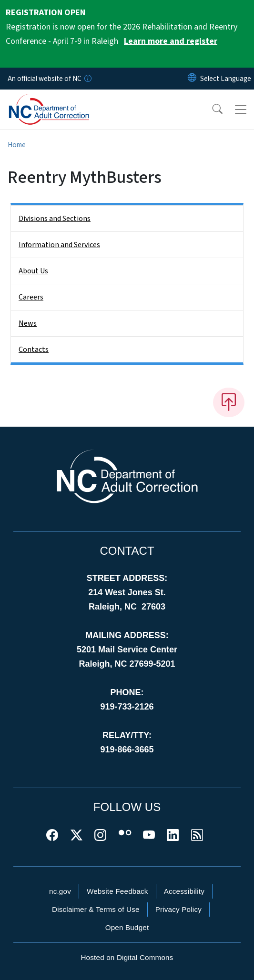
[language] (226, 79)
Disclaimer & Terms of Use (96, 909)
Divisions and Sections (55, 219)
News (28, 323)
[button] (211, 110)
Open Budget (127, 927)
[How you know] (87, 79)
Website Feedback (117, 891)
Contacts (34, 350)
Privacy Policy (178, 909)
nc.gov (60, 891)
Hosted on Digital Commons (127, 957)
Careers (31, 297)
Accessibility (184, 891)
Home (17, 145)
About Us (33, 271)
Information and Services (59, 245)
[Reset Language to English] (192, 79)
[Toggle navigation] (241, 110)
